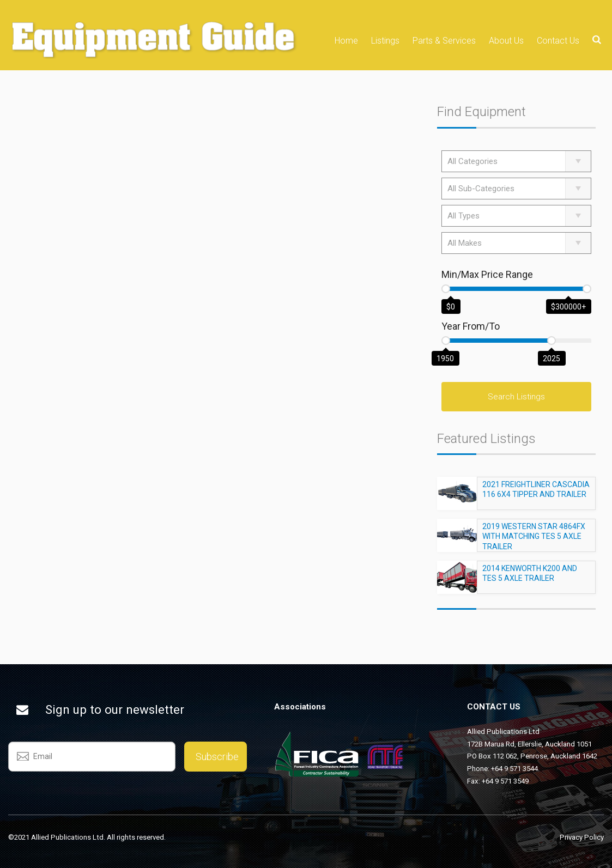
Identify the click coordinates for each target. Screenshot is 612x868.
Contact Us (558, 41)
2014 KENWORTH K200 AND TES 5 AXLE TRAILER (530, 578)
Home (346, 41)
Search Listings (516, 397)
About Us (506, 41)
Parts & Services (444, 41)
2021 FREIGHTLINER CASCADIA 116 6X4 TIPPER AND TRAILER (536, 494)
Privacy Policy (582, 837)
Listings (385, 41)
